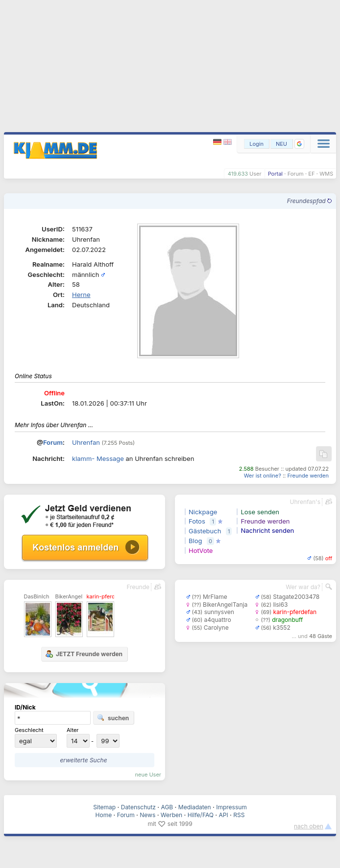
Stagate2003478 (296, 597)
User (255, 174)
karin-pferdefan (295, 612)
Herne (81, 295)
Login (256, 144)
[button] (299, 144)
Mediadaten (195, 807)
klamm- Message (98, 458)
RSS (239, 815)
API (224, 815)
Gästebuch (205, 531)
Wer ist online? (263, 476)
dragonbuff (287, 620)
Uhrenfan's (305, 502)
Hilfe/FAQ (201, 815)
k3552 (282, 628)
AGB (167, 807)
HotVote (201, 550)
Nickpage (203, 512)
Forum (296, 174)
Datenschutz (138, 807)
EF (311, 174)
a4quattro (218, 620)
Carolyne (216, 628)
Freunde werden (308, 476)
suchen (113, 718)
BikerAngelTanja (225, 605)
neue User (148, 775)
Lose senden (260, 512)
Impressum (231, 807)
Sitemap (104, 807)
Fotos (197, 521)
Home (104, 815)
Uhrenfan (86, 442)
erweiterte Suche (83, 760)
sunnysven (219, 612)
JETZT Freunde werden (84, 654)
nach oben (309, 826)
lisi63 (280, 605)
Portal (275, 174)
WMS (326, 174)
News (147, 815)
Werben (171, 815)
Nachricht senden (267, 530)
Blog (195, 541)
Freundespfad (309, 201)
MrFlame (215, 597)
